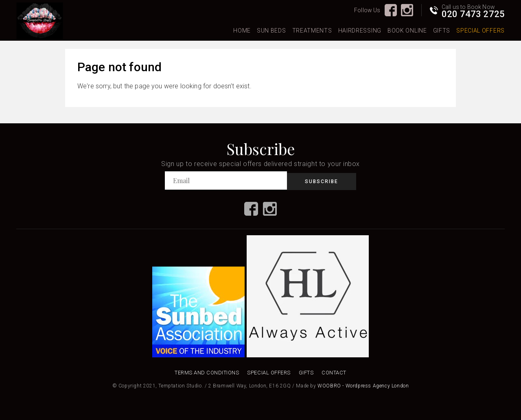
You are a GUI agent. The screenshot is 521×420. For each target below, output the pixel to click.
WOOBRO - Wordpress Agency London (363, 386)
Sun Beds (271, 31)
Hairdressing (360, 31)
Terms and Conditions (207, 373)
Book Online (407, 31)
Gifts (442, 31)
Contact (334, 373)
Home (242, 31)
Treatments (312, 31)
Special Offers (481, 31)
